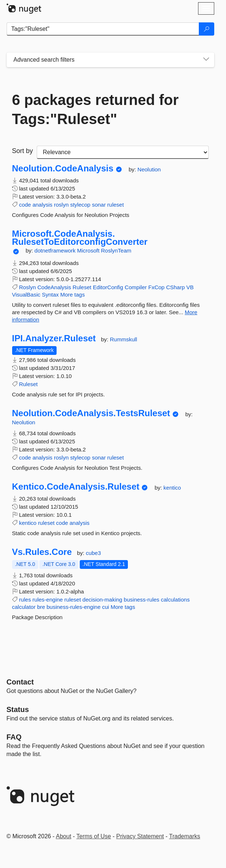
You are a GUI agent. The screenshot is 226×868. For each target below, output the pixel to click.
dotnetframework (56, 250)
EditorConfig (108, 287)
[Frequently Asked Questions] (14, 737)
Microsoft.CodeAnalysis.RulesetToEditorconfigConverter (80, 238)
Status (18, 709)
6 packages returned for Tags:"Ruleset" (96, 109)
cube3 (94, 553)
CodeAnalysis (54, 287)
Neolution (149, 169)
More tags (73, 295)
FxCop (157, 287)
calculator (24, 607)
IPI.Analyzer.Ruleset (54, 338)
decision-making (102, 600)
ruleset (116, 205)
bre (41, 607)
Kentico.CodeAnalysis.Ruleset (76, 487)
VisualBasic (26, 295)
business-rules (142, 600)
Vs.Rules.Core (42, 552)
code (25, 205)
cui (106, 607)
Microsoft (89, 250)
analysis (42, 205)
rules (25, 600)
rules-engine (48, 600)
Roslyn (28, 287)
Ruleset (82, 287)
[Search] (207, 29)
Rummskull (123, 339)
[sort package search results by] (123, 152)
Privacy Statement (140, 836)
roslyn (61, 205)
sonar (99, 205)
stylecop (80, 205)
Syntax (50, 295)
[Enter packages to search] (103, 29)
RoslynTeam (116, 250)
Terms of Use (94, 836)
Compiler (136, 287)
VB (190, 287)
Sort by (23, 151)
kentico (172, 488)
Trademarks (185, 836)
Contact (20, 682)
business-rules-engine (74, 607)
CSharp (175, 287)
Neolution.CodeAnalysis (63, 168)
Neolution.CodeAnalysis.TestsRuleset (91, 413)
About (64, 836)
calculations (175, 600)
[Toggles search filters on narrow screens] (206, 60)
